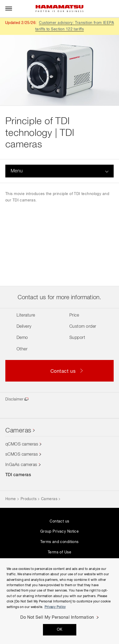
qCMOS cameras (22, 444)
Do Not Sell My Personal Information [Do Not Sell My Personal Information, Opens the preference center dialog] (57, 618)
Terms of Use (59, 552)
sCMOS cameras (22, 455)
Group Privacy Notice (59, 532)
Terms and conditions (59, 542)
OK (60, 630)
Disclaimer (14, 399)
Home (11, 499)
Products (29, 499)
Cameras (18, 431)
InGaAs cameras (21, 465)
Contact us (59, 521)
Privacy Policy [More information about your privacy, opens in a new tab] (55, 607)
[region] (59, 601)
